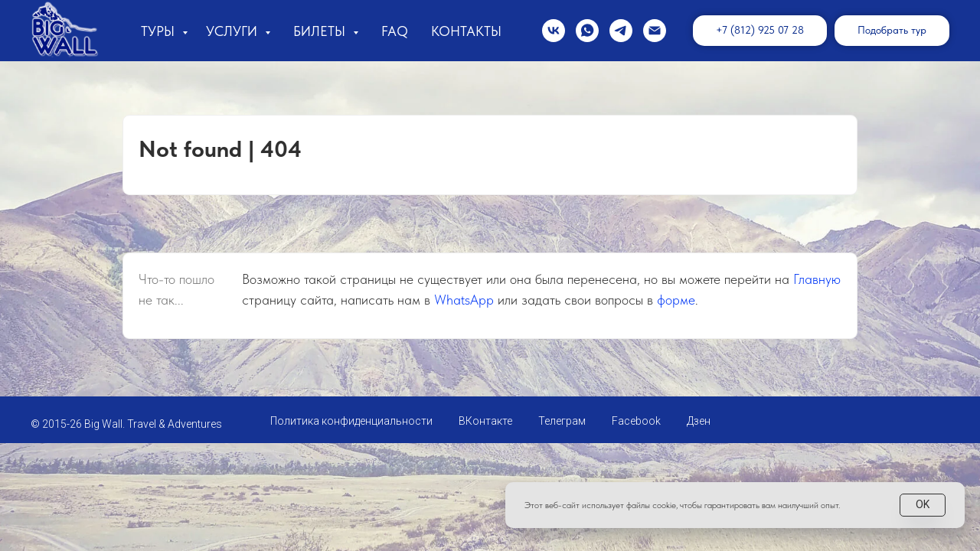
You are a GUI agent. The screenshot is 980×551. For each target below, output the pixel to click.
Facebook (636, 421)
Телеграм (562, 421)
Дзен (699, 421)
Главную (817, 279)
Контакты (466, 31)
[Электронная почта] (655, 31)
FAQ (395, 31)
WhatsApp (464, 300)
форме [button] (676, 300)
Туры (160, 31)
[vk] (554, 31)
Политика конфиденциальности (351, 421)
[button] (892, 31)
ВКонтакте (485, 421)
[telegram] (621, 31)
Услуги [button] (234, 31)
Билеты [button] (321, 31)
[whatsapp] (587, 31)
